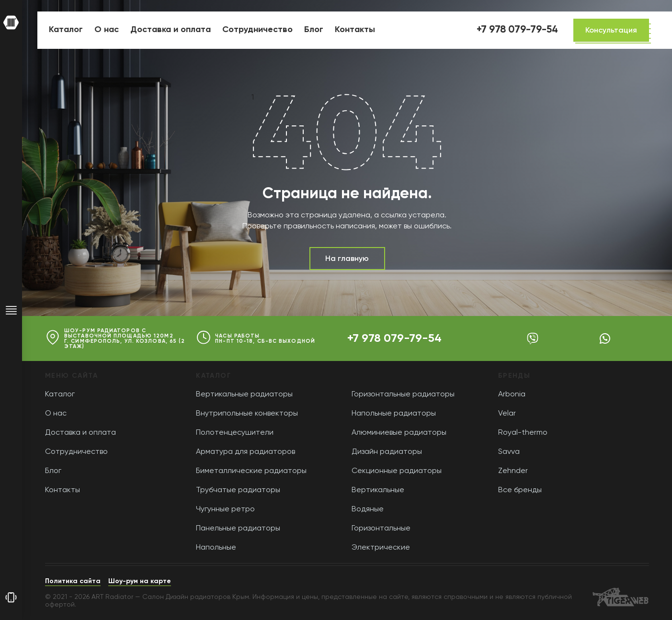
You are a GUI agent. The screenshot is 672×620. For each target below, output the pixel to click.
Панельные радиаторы (238, 529)
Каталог (60, 395)
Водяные (368, 509)
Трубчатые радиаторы (238, 490)
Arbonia (512, 395)
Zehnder (513, 471)
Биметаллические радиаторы (251, 471)
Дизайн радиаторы (387, 452)
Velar (507, 414)
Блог (53, 471)
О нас (56, 414)
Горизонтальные (381, 529)
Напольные (216, 548)
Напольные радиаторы (394, 414)
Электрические (381, 548)
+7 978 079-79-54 (394, 338)
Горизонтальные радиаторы (403, 395)
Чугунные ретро (225, 509)
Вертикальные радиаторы (244, 395)
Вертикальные (378, 490)
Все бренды (520, 490)
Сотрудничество (76, 452)
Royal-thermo (523, 433)
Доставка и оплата (80, 433)
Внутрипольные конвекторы (247, 414)
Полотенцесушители (235, 433)
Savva (509, 452)
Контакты (63, 490)
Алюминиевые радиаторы (399, 433)
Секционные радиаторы (397, 471)
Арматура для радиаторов (245, 452)
